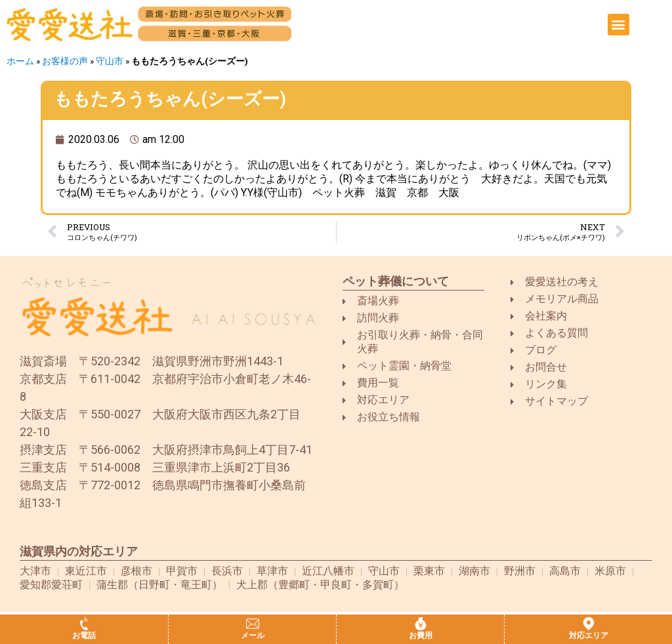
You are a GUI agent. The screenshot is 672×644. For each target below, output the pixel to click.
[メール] (253, 624)
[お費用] (421, 624)
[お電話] (84, 624)
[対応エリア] (589, 624)
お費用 (421, 635)
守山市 (110, 61)
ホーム (20, 61)
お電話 (84, 635)
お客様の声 (65, 61)
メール (253, 635)
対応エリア (589, 635)
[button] (619, 25)
